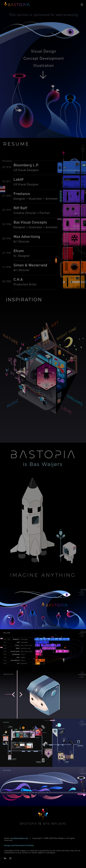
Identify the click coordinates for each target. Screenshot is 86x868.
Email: (16, 838)
